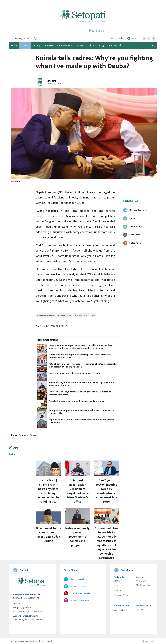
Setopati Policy (121, 595)
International (114, 46)
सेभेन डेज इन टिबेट (143, 586)
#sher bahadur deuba (46, 315)
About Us (118, 591)
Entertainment (65, 46)
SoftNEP (152, 641)
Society (37, 46)
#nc (94, 315)
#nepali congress (82, 315)
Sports (80, 46)
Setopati (51, 81)
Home (117, 581)
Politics (25, 46)
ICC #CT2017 (141, 581)
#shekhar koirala (64, 315)
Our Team (140, 610)
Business (49, 46)
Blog (102, 46)
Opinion (91, 46)
